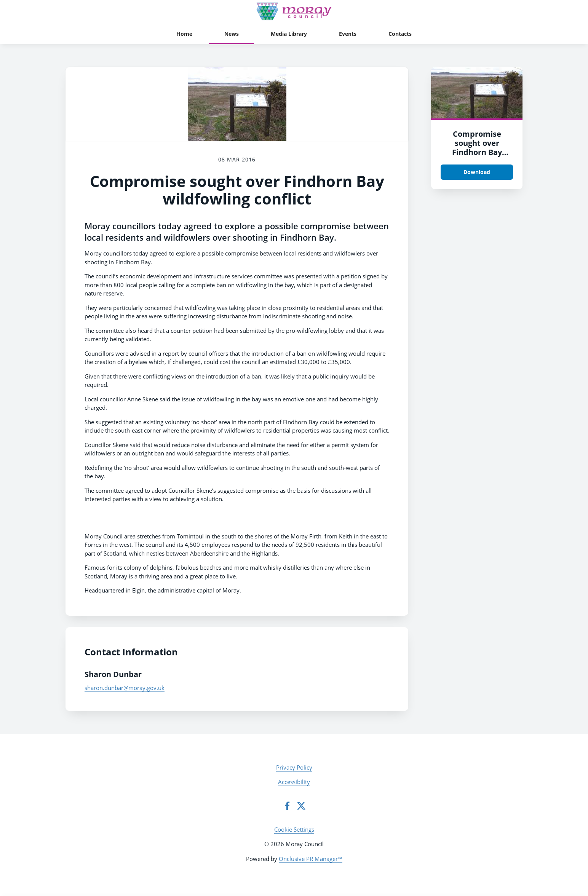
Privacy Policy (294, 767)
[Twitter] (301, 806)
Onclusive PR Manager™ (311, 859)
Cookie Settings (294, 829)
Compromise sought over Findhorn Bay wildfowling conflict (477, 152)
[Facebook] (287, 806)
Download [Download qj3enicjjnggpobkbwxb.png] (477, 172)
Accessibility (294, 782)
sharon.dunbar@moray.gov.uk (125, 688)
